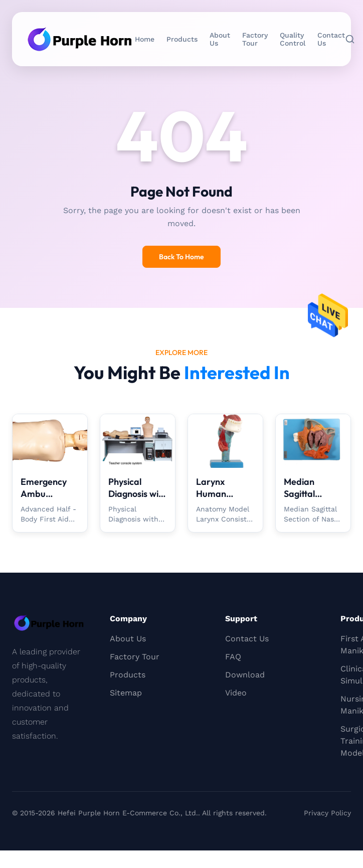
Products (182, 39)
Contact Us (331, 39)
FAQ (233, 657)
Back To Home (181, 257)
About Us (220, 39)
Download (245, 675)
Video (236, 693)
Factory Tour (255, 39)
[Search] (350, 39)
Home (145, 39)
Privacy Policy (327, 813)
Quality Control (293, 39)
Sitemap (126, 693)
